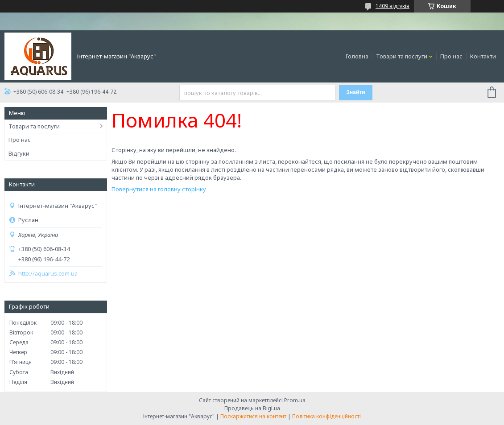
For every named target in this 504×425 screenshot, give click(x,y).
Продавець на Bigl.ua (252, 408)
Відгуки (19, 153)
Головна (357, 56)
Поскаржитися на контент (253, 416)
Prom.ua (295, 400)
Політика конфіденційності (326, 416)
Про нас (451, 56)
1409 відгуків (392, 6)
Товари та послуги (402, 56)
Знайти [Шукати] (356, 92)
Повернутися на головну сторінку (159, 189)
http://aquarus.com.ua (48, 274)
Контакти (483, 56)
